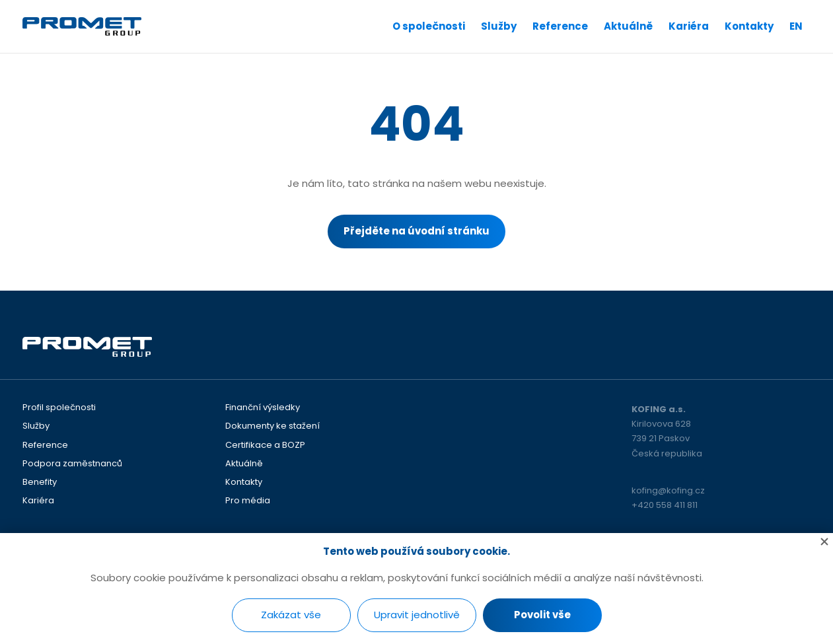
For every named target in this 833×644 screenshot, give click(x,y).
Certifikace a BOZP (265, 445)
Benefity (40, 482)
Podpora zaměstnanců (72, 464)
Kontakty (749, 26)
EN (796, 26)
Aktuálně (628, 26)
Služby (499, 26)
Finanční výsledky (263, 408)
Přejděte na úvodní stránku (416, 231)
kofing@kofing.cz (668, 490)
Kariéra (689, 26)
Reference (560, 26)
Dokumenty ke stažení (272, 426)
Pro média (248, 501)
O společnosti (429, 26)
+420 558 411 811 (665, 505)
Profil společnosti (59, 408)
